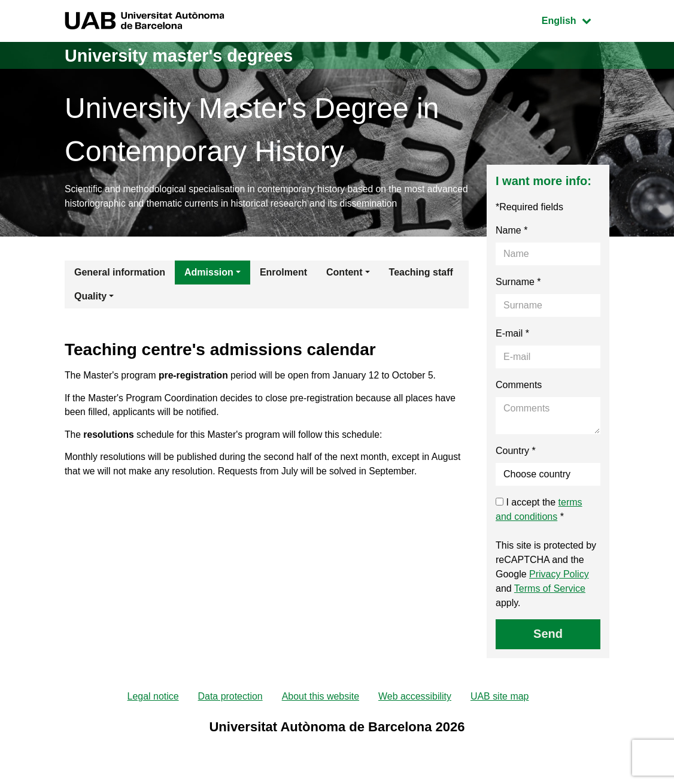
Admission (209, 273)
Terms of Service (550, 590)
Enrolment (283, 273)
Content (344, 273)
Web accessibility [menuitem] (415, 698)
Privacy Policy (559, 575)
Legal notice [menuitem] (153, 698)
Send (548, 635)
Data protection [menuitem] (230, 698)
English (575, 19)
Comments (519, 386)
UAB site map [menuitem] (500, 698)
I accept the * (539, 511)
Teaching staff (421, 273)
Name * (511, 231)
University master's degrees (184, 55)
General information (120, 273)
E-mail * (512, 335)
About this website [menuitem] (320, 698)
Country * (516, 452)
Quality (90, 297)
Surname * (518, 283)
